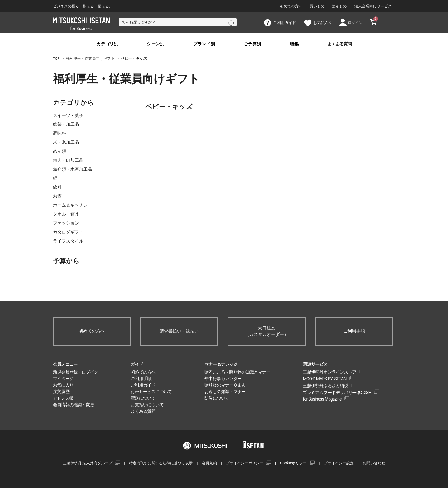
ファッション (66, 223)
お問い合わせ (374, 463)
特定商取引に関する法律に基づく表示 (161, 463)
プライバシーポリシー (245, 463)
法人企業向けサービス (373, 6)
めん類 (59, 151)
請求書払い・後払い (179, 331)
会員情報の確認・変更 (73, 405)
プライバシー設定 (339, 463)
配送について (143, 398)
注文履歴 (61, 392)
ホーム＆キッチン (70, 205)
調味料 (59, 133)
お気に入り (63, 385)
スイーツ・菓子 (68, 115)
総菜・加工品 (66, 124)
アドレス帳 (63, 398)
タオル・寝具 (66, 214)
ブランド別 (204, 44)
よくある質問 (339, 44)
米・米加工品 (66, 142)
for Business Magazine (322, 399)
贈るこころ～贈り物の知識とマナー (237, 372)
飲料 (57, 187)
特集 (294, 44)
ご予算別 (252, 44)
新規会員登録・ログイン (75, 372)
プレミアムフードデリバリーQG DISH (337, 393)
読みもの (339, 6)
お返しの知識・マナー (225, 392)
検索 (231, 23)
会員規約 (209, 463)
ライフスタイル (68, 241)
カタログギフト (68, 232)
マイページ (63, 379)
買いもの (317, 6)
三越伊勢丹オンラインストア (329, 372)
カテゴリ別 (107, 44)
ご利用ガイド (143, 385)
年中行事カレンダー (223, 379)
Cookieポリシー (293, 463)
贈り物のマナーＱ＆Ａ (225, 385)
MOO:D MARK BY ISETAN (324, 379)
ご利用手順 (354, 331)
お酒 (57, 196)
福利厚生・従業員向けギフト (87, 79)
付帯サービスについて (151, 392)
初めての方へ (291, 6)
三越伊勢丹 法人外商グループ (88, 463)
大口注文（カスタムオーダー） (267, 331)
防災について (217, 398)
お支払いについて (147, 405)
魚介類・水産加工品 (72, 169)
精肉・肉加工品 (68, 160)
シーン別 (156, 44)
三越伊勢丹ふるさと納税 (325, 386)
